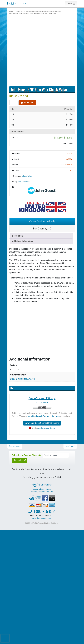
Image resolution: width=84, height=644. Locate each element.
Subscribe (20, 460)
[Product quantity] (14, 103)
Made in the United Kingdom (23, 379)
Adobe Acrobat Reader (47, 428)
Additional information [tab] (23, 241)
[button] (69, 4)
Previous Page (15, 446)
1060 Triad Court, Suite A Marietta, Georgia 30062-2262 (42, 488)
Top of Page (70, 446)
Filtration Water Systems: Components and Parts (31, 11)
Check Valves (24, 14)
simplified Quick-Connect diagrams (44, 416)
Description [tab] (17, 236)
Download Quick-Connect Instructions (42, 423)
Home (11, 11)
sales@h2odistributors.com (42, 518)
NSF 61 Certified (24, 182)
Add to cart (28, 103)
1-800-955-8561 (45, 511)
